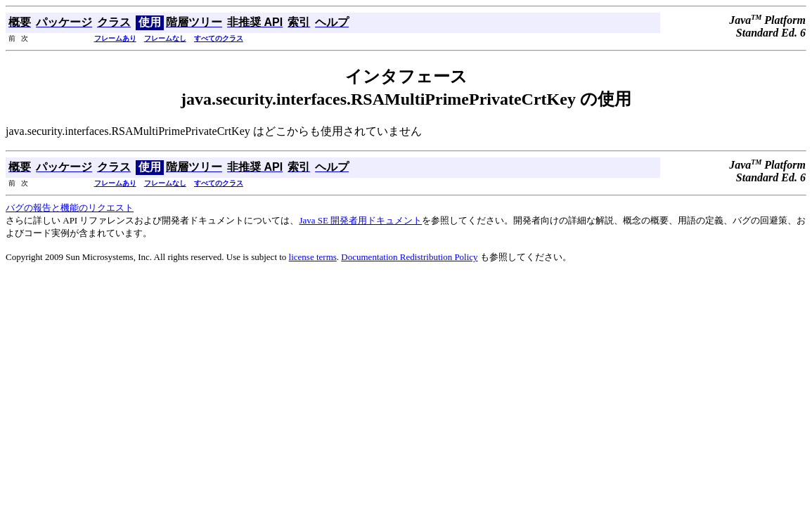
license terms (313, 257)
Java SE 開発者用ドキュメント (360, 220)
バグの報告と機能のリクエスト (70, 208)
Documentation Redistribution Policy (409, 257)
